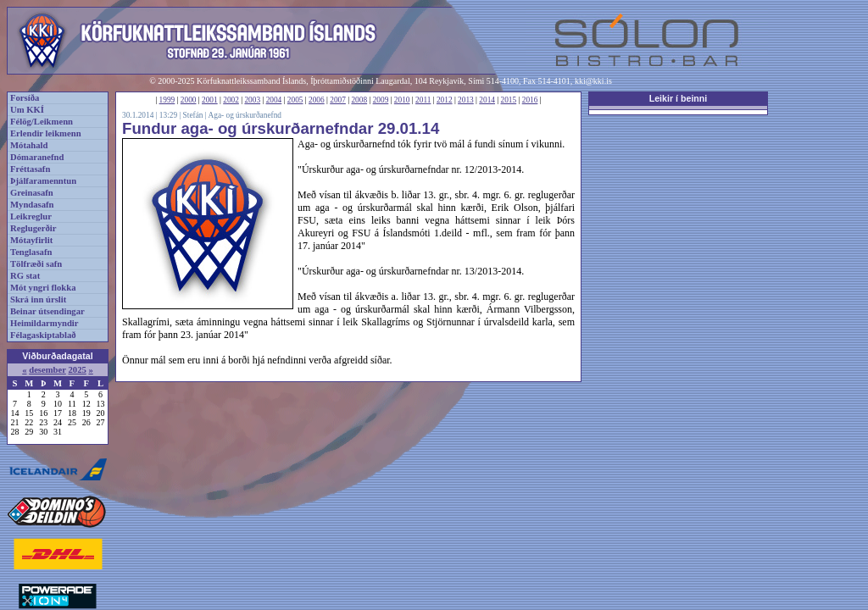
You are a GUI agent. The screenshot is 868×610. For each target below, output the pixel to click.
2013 (466, 100)
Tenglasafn (31, 252)
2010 (402, 100)
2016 (530, 100)
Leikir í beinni (679, 98)
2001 (210, 100)
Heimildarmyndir (45, 323)
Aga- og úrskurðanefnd (245, 115)
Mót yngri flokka (43, 288)
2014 (487, 100)
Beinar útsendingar (47, 311)
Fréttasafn (30, 169)
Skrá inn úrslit (38, 299)
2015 (509, 100)
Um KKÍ (27, 110)
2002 (231, 100)
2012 (445, 100)
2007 (338, 100)
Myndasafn (32, 205)
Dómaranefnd (37, 157)
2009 (381, 100)
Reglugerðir (33, 228)
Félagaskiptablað (43, 335)
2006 (317, 100)
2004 (274, 100)
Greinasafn (32, 193)
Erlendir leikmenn (46, 133)
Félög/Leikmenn (42, 122)
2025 (77, 370)
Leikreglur (31, 216)
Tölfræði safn (36, 264)
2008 (359, 100)
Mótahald (29, 145)
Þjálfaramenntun (43, 181)
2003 (252, 100)
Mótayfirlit (31, 240)
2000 (189, 100)
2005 (295, 100)
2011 (423, 100)
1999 (167, 100)
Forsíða (25, 98)
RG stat (25, 276)
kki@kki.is (593, 81)
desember (47, 370)
